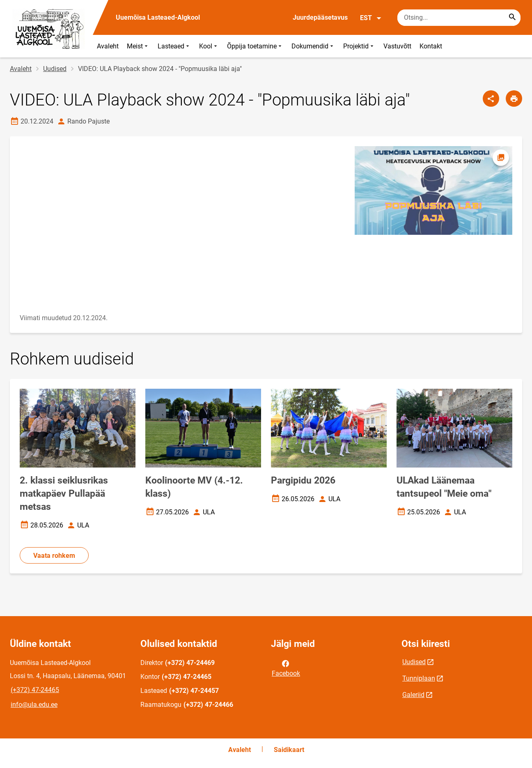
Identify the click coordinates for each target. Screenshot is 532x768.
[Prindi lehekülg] (514, 99)
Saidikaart (289, 750)
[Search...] (512, 18)
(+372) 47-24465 (35, 690)
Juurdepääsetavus (320, 17)
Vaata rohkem (54, 556)
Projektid (359, 46)
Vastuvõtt (397, 46)
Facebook (286, 668)
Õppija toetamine (255, 46)
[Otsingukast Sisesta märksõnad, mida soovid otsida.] (459, 18)
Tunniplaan (419, 678)
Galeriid (413, 695)
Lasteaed (174, 46)
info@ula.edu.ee (34, 705)
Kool (209, 46)
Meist (138, 46)
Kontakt (431, 46)
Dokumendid (313, 46)
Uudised (55, 69)
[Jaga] (491, 99)
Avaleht (108, 46)
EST (371, 18)
